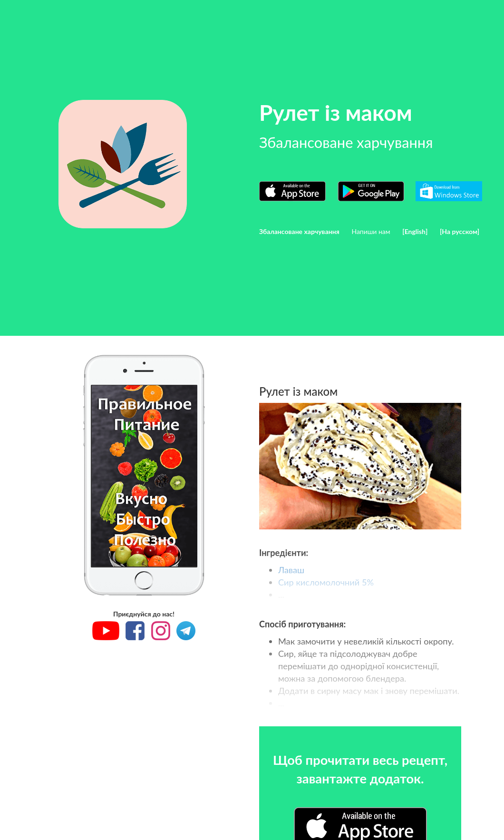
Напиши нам (371, 231)
